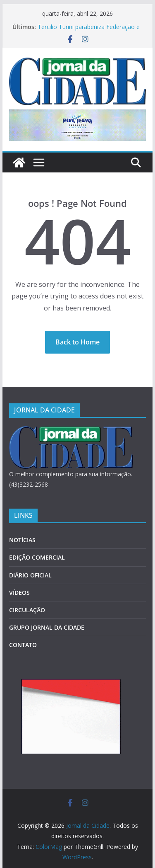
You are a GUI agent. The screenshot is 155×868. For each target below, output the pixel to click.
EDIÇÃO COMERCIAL (37, 557)
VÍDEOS (19, 593)
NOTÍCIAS (22, 540)
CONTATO (23, 645)
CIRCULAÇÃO (27, 610)
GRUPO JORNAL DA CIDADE (47, 627)
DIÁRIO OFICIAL (30, 575)
